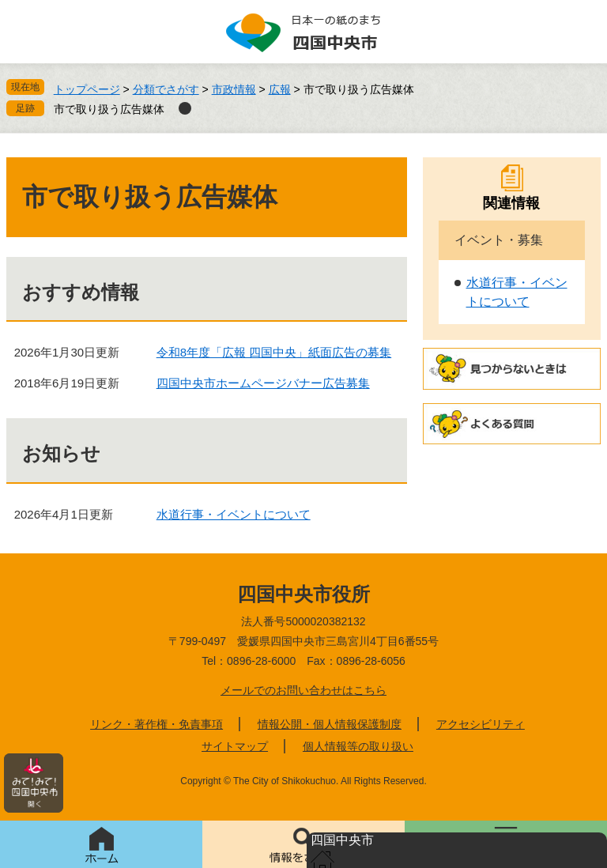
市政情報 (234, 89)
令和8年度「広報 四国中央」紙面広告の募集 (274, 352)
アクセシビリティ (481, 724)
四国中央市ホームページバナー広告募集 (263, 383)
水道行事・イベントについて (234, 514)
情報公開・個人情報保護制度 (330, 724)
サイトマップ (235, 746)
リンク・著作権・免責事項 (156, 724)
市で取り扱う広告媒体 (109, 109)
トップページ (87, 89)
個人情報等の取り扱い (358, 746)
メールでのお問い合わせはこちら (303, 690)
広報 (280, 89)
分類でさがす (166, 89)
